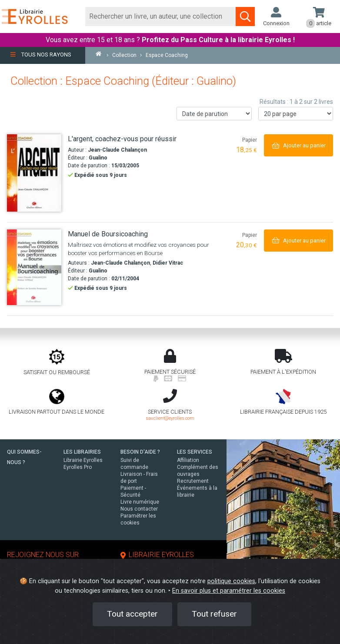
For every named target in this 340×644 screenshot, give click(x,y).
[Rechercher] (161, 17)
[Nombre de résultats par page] (296, 114)
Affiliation (188, 460)
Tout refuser (214, 614)
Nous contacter (139, 509)
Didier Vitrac (168, 263)
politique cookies (231, 581)
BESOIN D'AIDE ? (140, 452)
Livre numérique (140, 502)
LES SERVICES (195, 452)
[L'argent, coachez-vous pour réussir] (34, 173)
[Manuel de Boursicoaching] (34, 267)
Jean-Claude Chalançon (117, 150)
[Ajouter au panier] (298, 145)
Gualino (98, 158)
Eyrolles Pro (78, 467)
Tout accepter (132, 614)
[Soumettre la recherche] (245, 17)
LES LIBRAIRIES (82, 452)
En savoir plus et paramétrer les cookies (229, 591)
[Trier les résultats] (214, 114)
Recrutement (193, 481)
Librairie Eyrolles (83, 460)
